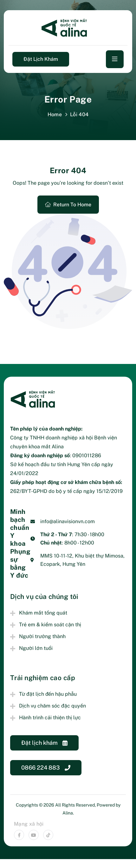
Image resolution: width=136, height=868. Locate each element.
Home (55, 114)
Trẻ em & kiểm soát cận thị (50, 625)
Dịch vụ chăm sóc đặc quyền (52, 706)
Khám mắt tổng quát (43, 613)
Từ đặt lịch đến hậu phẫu (48, 694)
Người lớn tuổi (36, 648)
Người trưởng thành (42, 636)
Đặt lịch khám (41, 59)
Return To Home (68, 205)
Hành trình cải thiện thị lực (50, 718)
